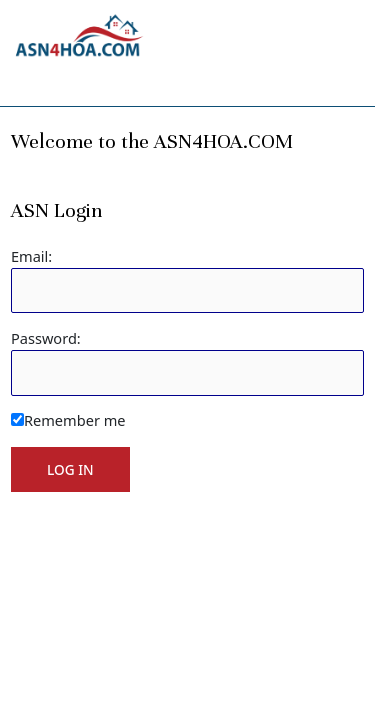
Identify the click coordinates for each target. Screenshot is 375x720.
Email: (31, 256)
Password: (46, 338)
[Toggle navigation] (36, 80)
